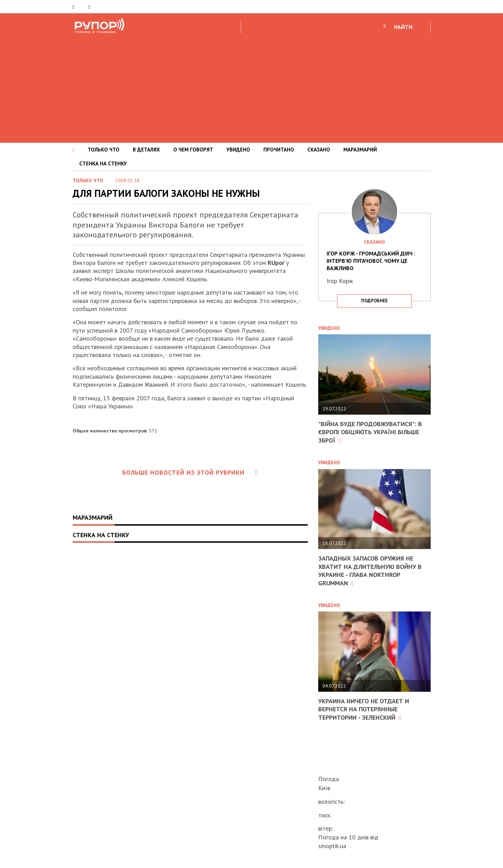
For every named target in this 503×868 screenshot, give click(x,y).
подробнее (374, 301)
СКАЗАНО (319, 150)
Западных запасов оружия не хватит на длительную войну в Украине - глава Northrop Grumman (370, 570)
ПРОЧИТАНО (279, 150)
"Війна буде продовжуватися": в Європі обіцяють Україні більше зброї (370, 432)
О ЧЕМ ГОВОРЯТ (193, 150)
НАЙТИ (403, 27)
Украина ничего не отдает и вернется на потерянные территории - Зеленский (364, 709)
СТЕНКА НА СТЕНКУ (103, 164)
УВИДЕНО (238, 150)
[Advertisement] (251, 87)
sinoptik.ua (332, 846)
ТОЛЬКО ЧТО (104, 150)
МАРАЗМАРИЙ (360, 150)
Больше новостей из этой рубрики (190, 472)
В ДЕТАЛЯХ (146, 150)
